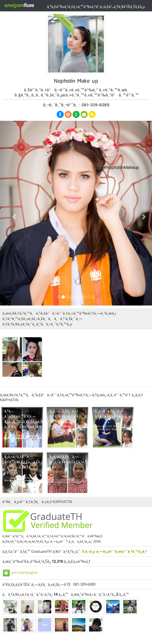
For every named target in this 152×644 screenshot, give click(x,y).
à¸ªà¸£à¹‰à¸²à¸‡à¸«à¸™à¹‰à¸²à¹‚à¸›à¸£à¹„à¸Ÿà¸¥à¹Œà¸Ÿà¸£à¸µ (96, 7)
